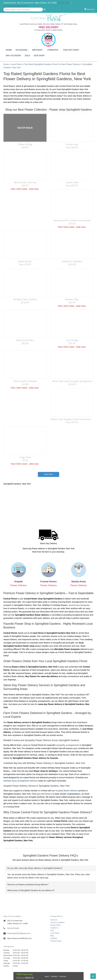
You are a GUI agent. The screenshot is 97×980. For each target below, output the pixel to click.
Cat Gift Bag (72, 340)
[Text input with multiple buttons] (23, 10)
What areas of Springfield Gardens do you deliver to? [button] (31, 890)
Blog (52, 936)
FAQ (52, 930)
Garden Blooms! (25, 261)
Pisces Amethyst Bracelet (25, 381)
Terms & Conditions (57, 922)
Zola (27, 55)
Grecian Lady (72, 144)
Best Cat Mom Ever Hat (25, 182)
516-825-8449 (64, 3)
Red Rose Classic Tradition (25, 299)
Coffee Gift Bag (25, 144)
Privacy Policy (55, 925)
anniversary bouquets (79, 605)
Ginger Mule (25, 457)
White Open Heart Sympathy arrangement (72, 381)
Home (9, 50)
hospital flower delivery (67, 791)
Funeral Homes (56, 941)
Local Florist (17, 64)
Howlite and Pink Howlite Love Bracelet (72, 220)
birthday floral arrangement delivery (20, 781)
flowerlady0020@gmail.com (16, 6)
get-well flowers (45, 794)
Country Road (72, 182)
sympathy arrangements (67, 745)
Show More (49, 474)
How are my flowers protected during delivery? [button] (28, 885)
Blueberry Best (72, 299)
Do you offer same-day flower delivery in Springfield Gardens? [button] (35, 868)
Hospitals (54, 938)
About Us (54, 920)
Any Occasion (13, 55)
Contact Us (54, 928)
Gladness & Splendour (72, 261)
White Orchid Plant (25, 340)
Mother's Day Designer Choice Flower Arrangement (72, 419)
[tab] (50, 868)
